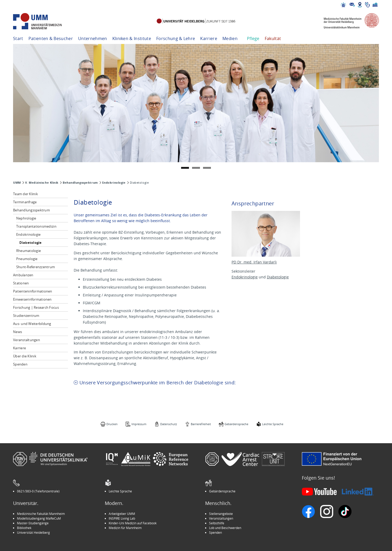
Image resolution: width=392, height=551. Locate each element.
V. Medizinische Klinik (42, 183)
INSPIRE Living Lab (122, 518)
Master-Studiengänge (33, 523)
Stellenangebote (221, 514)
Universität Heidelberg (33, 532)
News (18, 332)
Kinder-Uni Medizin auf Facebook (133, 523)
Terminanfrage (25, 202)
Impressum (139, 424)
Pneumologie (27, 259)
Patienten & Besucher (51, 38)
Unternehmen (93, 38)
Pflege (253, 38)
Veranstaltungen (27, 340)
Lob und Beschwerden (225, 528)
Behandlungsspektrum (80, 183)
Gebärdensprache (236, 424)
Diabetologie (31, 243)
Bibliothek (24, 528)
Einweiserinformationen (32, 299)
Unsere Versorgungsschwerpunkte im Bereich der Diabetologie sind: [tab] (158, 383)
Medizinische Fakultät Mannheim (41, 514)
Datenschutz (169, 424)
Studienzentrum (26, 316)
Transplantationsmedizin (36, 226)
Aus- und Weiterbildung (32, 324)
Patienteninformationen (33, 291)
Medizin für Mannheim (125, 528)
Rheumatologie (28, 251)
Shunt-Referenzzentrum (36, 267)
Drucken (112, 424)
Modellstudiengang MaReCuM (39, 518)
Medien (230, 38)
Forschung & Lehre (176, 38)
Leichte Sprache (273, 424)
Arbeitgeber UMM (122, 514)
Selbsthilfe (217, 523)
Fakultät (273, 38)
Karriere (209, 38)
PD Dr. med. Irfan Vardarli (254, 262)
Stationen (21, 283)
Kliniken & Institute (132, 38)
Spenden (20, 364)
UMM (17, 183)
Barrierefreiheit (201, 424)
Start (18, 38)
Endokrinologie (114, 183)
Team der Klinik (25, 194)
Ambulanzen (23, 275)
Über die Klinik (25, 356)
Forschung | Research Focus (36, 307)
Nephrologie (26, 218)
